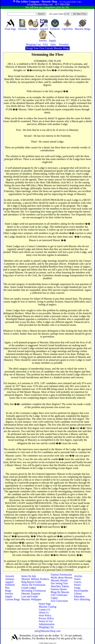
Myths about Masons (62, 578)
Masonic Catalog (48, 607)
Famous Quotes (59, 589)
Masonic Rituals (59, 580)
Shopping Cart (46, 627)
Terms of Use (46, 621)
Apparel (9, 582)
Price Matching (82, 599)
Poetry (77, 585)
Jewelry (9, 594)
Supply (9, 596)
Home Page (45, 604)
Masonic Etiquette (31, 594)
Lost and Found (30, 596)
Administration (47, 624)
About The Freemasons (34, 585)
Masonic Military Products (35, 579)
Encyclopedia (81, 591)
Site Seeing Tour (59, 583)
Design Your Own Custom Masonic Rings (47, 48)
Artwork (9, 576)
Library (78, 594)
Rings (8, 591)
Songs (77, 588)
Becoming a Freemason (34, 591)
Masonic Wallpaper (32, 599)
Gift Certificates (59, 595)
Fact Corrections (59, 601)
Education (79, 596)
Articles (78, 576)
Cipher (54, 598)
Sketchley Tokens (60, 586)
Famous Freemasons (61, 575)
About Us (44, 613)
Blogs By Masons (60, 592)
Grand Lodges (29, 588)
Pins (7, 588)
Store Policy (45, 615)
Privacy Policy (46, 618)
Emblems (10, 585)
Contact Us (45, 610)
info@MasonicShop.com (48, 631)
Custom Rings (12, 599)
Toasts (77, 579)
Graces (78, 582)
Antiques (10, 579)
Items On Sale (29, 576)
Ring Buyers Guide (32, 582)
